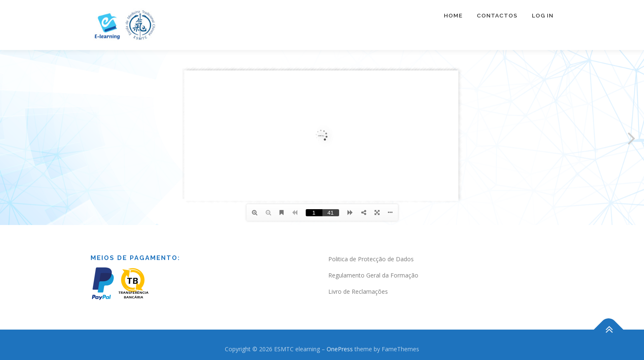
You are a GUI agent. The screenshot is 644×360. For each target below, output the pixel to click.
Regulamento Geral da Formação (373, 275)
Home (453, 15)
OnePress (340, 349)
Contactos (497, 15)
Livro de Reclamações (358, 291)
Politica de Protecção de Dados (371, 259)
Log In (543, 15)
